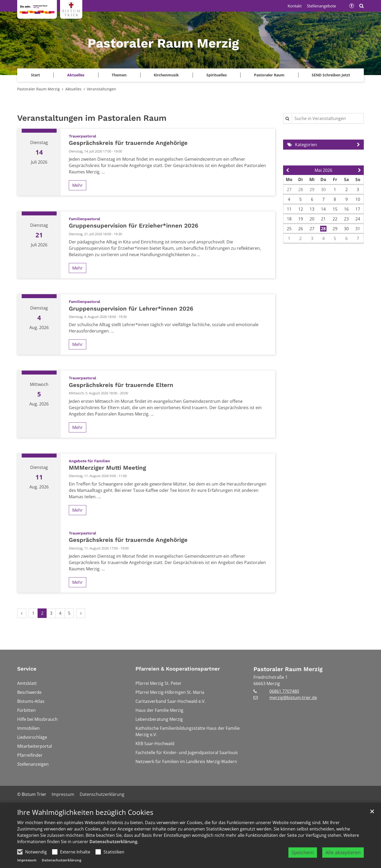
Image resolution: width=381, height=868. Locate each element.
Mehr (78, 185)
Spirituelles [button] (217, 75)
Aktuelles (73, 89)
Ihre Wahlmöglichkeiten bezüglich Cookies (85, 812)
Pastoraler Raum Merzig (38, 89)
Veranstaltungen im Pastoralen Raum (92, 118)
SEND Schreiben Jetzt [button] (331, 75)
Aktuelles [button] (76, 75)
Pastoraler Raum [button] (269, 75)
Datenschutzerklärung (113, 842)
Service (27, 669)
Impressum (27, 860)
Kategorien (306, 145)
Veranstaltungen (101, 89)
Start (35, 75)
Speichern (303, 852)
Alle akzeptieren (343, 852)
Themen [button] (119, 75)
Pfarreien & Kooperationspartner (178, 669)
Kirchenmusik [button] (166, 75)
